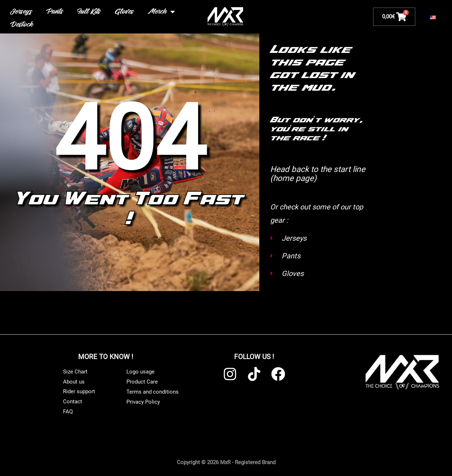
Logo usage (140, 371)
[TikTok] (254, 373)
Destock (22, 25)
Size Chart (75, 371)
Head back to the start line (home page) (313, 173)
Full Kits (89, 12)
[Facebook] (278, 373)
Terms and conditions (153, 391)
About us (74, 381)
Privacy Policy (143, 401)
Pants (55, 12)
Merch (162, 12)
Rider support (79, 391)
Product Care (142, 381)
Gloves (125, 12)
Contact (73, 401)
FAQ (68, 411)
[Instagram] (230, 373)
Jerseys (22, 12)
